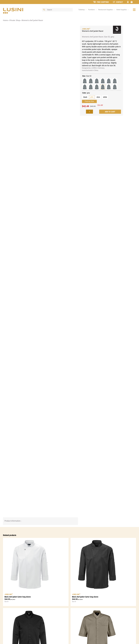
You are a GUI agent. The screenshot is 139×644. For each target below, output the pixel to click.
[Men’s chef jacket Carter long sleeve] (36, 564)
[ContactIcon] (114, 2)
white (105, 97)
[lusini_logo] (13, 9)
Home (5, 20)
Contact (119, 2)
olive (98, 97)
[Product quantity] (89, 112)
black (85, 97)
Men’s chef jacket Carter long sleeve (18, 597)
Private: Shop (15, 20)
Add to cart (110, 112)
